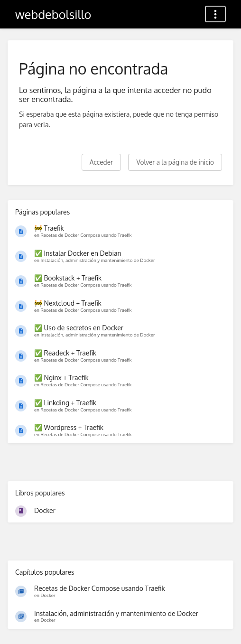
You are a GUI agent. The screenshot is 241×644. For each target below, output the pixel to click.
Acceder (101, 162)
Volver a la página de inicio (175, 162)
